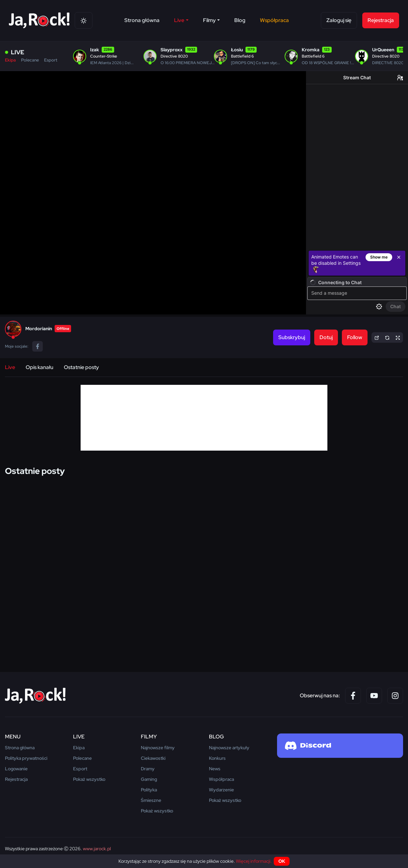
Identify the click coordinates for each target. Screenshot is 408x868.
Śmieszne (151, 800)
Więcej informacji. (254, 861)
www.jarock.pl (97, 849)
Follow (355, 337)
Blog (240, 20)
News (215, 769)
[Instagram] (395, 696)
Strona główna (142, 20)
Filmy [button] (209, 20)
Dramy (148, 769)
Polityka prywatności (26, 758)
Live (10, 367)
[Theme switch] (84, 20)
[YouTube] (374, 696)
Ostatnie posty (81, 367)
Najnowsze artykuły (229, 748)
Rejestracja (381, 20)
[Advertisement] (204, 418)
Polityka (149, 790)
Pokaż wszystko (89, 779)
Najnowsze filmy (158, 748)
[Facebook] (353, 696)
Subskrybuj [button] (292, 337)
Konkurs (217, 758)
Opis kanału (39, 367)
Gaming (149, 779)
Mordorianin (39, 329)
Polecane (30, 60)
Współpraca (274, 20)
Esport (51, 60)
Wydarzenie (221, 790)
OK (282, 861)
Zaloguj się (339, 20)
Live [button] (179, 20)
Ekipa (10, 60)
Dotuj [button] (326, 337)
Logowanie (16, 769)
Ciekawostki (153, 758)
